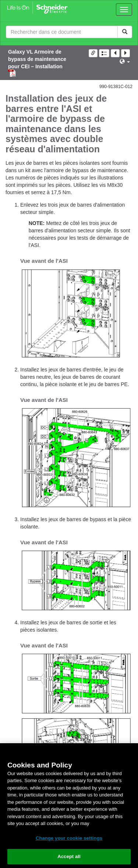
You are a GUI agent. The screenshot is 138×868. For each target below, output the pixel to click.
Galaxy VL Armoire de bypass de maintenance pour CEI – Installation (37, 59)
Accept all (69, 856)
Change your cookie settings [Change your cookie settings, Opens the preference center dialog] (69, 838)
